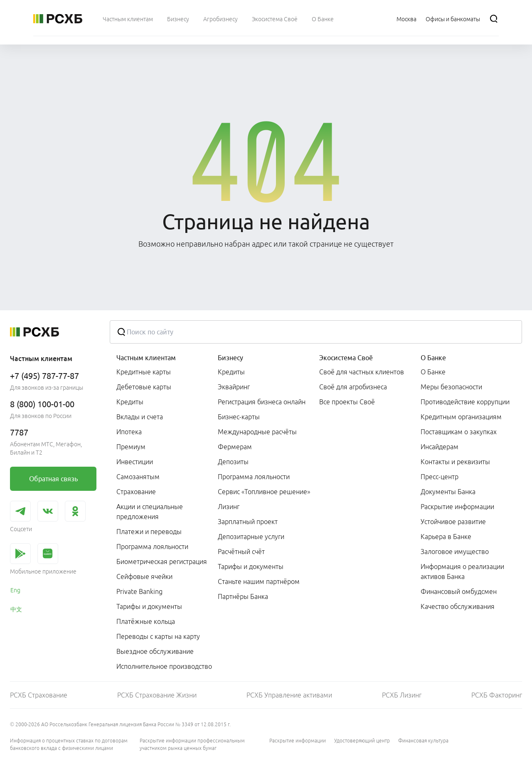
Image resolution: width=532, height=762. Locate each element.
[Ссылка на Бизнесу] (178, 19)
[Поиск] (494, 19)
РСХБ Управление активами (289, 695)
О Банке (433, 358)
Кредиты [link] (130, 402)
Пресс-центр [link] (440, 477)
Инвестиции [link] (135, 462)
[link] (53, 479)
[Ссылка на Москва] (406, 19)
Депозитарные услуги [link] (251, 537)
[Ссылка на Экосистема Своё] (275, 19)
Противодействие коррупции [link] (465, 402)
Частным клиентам (146, 358)
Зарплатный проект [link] (248, 522)
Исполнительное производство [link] (164, 666)
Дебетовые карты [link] (144, 387)
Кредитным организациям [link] (461, 417)
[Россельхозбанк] (58, 19)
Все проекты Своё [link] (347, 402)
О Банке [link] (433, 372)
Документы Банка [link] (448, 492)
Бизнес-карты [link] (239, 417)
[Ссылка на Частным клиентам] (128, 19)
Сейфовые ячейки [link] (144, 576)
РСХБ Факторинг (497, 695)
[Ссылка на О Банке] (323, 19)
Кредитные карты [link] (144, 372)
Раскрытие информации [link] (457, 507)
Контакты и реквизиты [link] (455, 462)
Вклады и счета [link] (140, 417)
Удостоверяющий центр (362, 741)
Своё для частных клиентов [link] (362, 372)
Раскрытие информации (298, 741)
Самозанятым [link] (138, 477)
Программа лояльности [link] (152, 547)
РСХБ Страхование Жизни (157, 695)
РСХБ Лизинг (402, 695)
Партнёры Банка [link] (243, 596)
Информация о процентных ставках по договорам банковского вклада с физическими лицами (69, 744)
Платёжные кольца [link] (146, 621)
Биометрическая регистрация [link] (162, 562)
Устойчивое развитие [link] (453, 522)
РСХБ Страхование (39, 695)
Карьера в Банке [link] (446, 537)
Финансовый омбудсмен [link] (459, 591)
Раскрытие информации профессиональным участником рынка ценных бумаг (192, 744)
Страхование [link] (136, 492)
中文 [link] (16, 609)
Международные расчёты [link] (257, 432)
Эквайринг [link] (234, 387)
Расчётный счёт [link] (241, 552)
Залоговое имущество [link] (455, 552)
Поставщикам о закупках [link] (459, 432)
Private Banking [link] (139, 591)
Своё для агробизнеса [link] (353, 387)
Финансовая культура (423, 741)
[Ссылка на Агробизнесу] (220, 19)
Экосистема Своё (346, 358)
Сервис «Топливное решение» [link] (264, 492)
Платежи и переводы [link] (149, 532)
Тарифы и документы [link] (149, 606)
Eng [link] (15, 590)
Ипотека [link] (129, 432)
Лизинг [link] (229, 507)
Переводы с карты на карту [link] (158, 636)
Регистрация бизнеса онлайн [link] (262, 402)
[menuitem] (128, 19)
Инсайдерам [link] (440, 447)
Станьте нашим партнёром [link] (259, 581)
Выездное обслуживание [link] (155, 651)
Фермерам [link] (235, 447)
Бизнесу (230, 358)
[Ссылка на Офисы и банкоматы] (453, 19)
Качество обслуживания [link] (458, 606)
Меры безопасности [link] (451, 387)
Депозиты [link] (233, 462)
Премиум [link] (131, 447)
